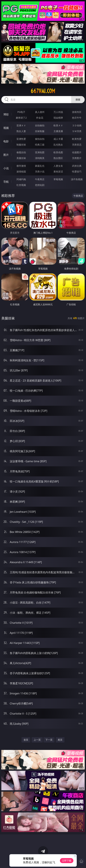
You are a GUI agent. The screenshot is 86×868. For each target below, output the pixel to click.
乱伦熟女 (58, 145)
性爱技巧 (77, 171)
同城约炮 (21, 179)
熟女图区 (58, 158)
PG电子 (21, 112)
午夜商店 (40, 179)
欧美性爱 (77, 139)
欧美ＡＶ (58, 125)
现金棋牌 (58, 118)
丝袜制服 (40, 131)
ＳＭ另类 (77, 131)
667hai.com (43, 91)
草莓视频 (58, 179)
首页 (26, 740)
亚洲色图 (40, 152)
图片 (6, 155)
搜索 (78, 100)
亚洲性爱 (21, 139)
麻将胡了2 (21, 118)
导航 (6, 182)
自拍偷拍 (40, 125)
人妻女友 (58, 166)
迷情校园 (21, 171)
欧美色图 (58, 152)
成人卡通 (58, 139)
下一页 (49, 740)
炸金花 (40, 118)
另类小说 (40, 171)
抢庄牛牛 (77, 118)
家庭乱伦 (40, 166)
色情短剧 (40, 185)
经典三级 (40, 145)
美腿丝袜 (21, 158)
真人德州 (40, 112)
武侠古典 (77, 166)
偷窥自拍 (21, 152)
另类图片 (77, 158)
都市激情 (21, 166)
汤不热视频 (77, 179)
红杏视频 (21, 185)
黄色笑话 (58, 171)
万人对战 (58, 112)
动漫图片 (77, 152)
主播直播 (58, 131)
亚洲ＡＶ (21, 125)
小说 (6, 168)
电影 (6, 141)
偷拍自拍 (40, 139)
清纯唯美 (40, 158)
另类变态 (77, 145)
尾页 (60, 740)
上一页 (37, 740)
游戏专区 (77, 112)
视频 (6, 128)
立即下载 (67, 861)
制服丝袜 (21, 145)
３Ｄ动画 (77, 125)
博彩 (6, 114)
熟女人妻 (21, 131)
